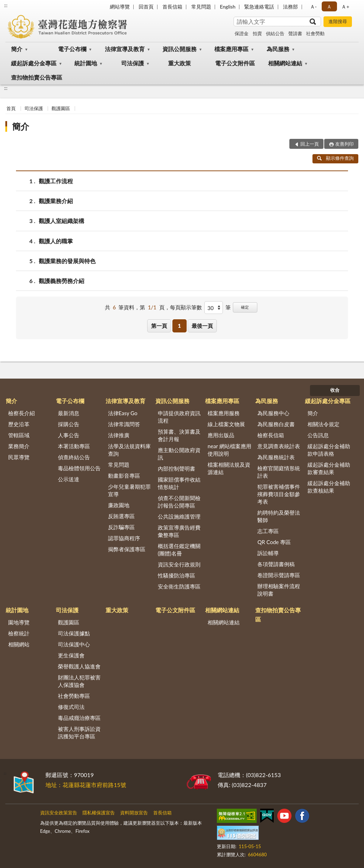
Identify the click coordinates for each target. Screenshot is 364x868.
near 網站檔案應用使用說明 (229, 450)
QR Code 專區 (274, 542)
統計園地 (86, 63)
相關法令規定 (323, 424)
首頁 (11, 108)
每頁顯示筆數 (186, 307)
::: (6, 5)
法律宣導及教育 (125, 49)
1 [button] (179, 326)
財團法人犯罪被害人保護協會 (79, 681)
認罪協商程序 (124, 538)
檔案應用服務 (224, 413)
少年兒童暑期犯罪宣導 (129, 490)
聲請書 (295, 33)
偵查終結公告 (74, 457)
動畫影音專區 (124, 476)
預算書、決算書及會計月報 (179, 435)
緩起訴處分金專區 (34, 63)
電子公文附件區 (235, 63)
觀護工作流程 (56, 181)
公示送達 (69, 479)
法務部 (290, 7)
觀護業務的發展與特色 (67, 261)
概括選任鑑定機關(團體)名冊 (179, 550)
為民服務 (278, 49)
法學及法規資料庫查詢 (129, 450)
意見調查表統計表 (279, 446)
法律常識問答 (124, 424)
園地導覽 (19, 622)
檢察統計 (19, 633)
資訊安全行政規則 (179, 564)
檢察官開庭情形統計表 (279, 472)
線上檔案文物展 (226, 424)
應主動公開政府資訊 (179, 454)
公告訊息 (318, 435)
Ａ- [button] (313, 7)
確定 (245, 307)
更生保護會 (71, 655)
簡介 (17, 49)
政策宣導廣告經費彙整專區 (179, 531)
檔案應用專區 (231, 49)
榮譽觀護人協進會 (79, 666)
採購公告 (69, 424)
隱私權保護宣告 (99, 813)
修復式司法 (71, 707)
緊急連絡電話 (259, 7)
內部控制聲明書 (176, 468)
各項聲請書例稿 (276, 564)
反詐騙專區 (121, 527)
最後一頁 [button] (202, 326)
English (228, 7)
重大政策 (180, 63)
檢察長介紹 (22, 413)
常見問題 (201, 7)
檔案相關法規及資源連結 (229, 468)
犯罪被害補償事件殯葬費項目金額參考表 (279, 494)
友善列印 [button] (344, 144)
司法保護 (133, 63)
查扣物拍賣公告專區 (37, 77)
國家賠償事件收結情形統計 (179, 483)
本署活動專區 (74, 446)
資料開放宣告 (134, 813)
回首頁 (146, 7)
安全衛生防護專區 (179, 586)
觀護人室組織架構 (61, 221)
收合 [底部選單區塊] (335, 390)
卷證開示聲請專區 (279, 575)
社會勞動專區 (74, 696)
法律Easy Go (123, 413)
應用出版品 (221, 435)
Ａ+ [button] (345, 7)
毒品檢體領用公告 (79, 468)
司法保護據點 (74, 633)
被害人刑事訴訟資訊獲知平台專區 (79, 733)
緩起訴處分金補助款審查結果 (329, 468)
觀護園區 (61, 108)
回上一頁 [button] (310, 144)
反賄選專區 (121, 516)
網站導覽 (120, 7)
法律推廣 (119, 435)
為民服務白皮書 (276, 424)
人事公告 (69, 435)
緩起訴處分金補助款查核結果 (329, 487)
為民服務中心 (273, 413)
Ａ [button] (329, 7)
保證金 (242, 33)
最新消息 (69, 413)
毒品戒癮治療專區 (79, 718)
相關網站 (19, 644)
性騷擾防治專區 (176, 575)
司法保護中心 (74, 644)
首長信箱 (172, 7)
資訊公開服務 (180, 49)
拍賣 (257, 33)
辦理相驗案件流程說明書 (279, 590)
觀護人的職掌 (56, 241)
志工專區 (268, 531)
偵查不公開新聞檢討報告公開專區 (179, 502)
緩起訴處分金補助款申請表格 (329, 450)
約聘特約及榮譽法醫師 (279, 516)
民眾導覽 (19, 457)
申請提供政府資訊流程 (179, 417)
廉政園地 (119, 505)
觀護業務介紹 (56, 201)
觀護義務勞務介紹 (61, 281)
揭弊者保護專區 (127, 549)
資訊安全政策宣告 (59, 813)
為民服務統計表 (276, 457)
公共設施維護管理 (179, 516)
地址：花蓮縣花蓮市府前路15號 (86, 785)
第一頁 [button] (159, 326)
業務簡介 (19, 446)
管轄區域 (19, 435)
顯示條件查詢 (335, 158)
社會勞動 (315, 33)
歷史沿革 (19, 424)
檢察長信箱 (271, 435)
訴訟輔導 (268, 553)
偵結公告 (275, 33)
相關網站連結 (285, 63)
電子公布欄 (72, 49)
